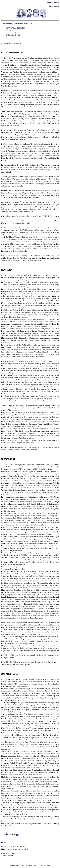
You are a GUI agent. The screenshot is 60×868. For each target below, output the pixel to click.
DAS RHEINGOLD (13, 35)
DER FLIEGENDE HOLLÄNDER (14, 847)
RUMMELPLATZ (8, 853)
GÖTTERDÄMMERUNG (15, 28)
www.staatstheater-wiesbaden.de (12, 43)
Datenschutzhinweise (45, 865)
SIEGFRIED (10, 30)
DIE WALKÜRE (12, 33)
